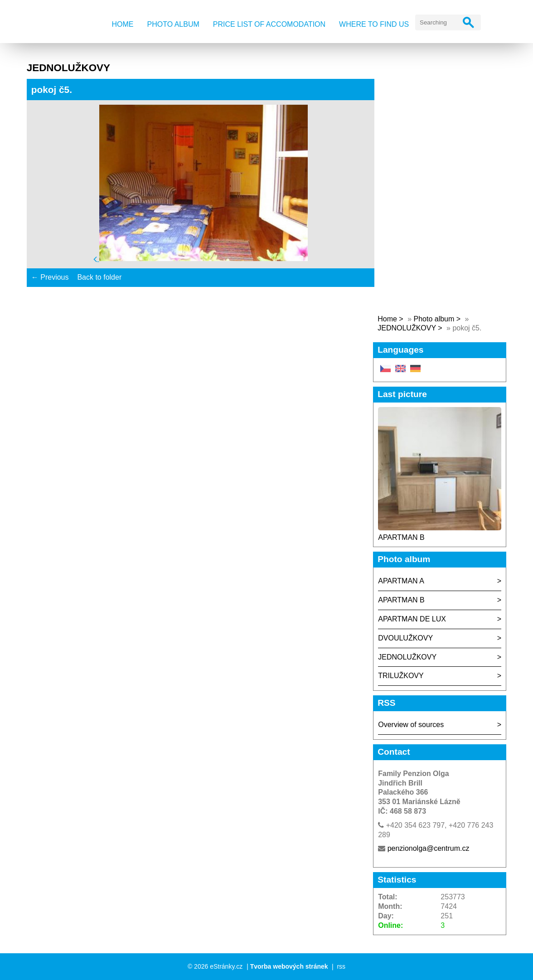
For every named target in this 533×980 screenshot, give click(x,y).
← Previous (50, 277)
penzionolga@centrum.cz (429, 848)
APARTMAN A (401, 581)
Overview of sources (411, 725)
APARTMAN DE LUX (412, 619)
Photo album (173, 24)
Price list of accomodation (269, 24)
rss (341, 966)
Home (122, 24)
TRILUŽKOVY (401, 676)
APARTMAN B (401, 537)
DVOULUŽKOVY (405, 638)
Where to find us (374, 24)
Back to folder (99, 277)
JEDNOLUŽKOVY (407, 328)
